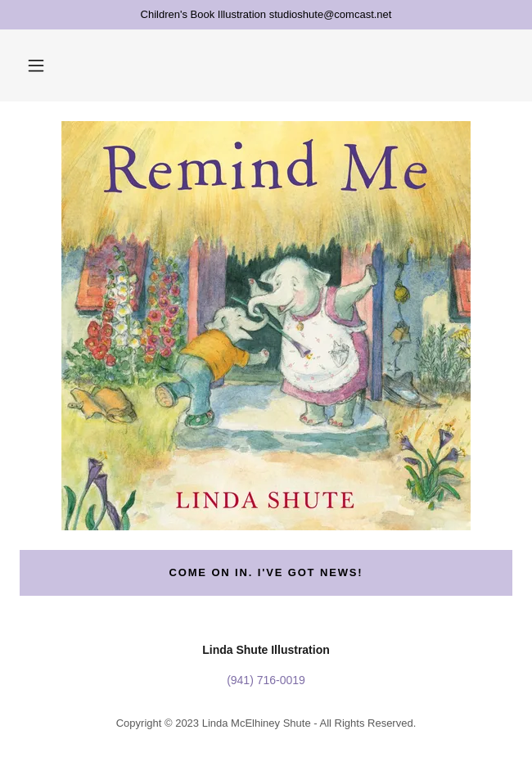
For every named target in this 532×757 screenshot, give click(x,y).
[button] (36, 65)
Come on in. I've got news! (266, 572)
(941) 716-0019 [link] (266, 680)
